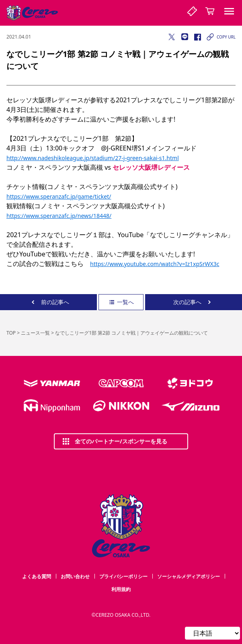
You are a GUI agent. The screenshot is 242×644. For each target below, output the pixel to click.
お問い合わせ (75, 576)
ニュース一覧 (35, 333)
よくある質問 (37, 576)
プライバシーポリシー (123, 576)
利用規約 (121, 589)
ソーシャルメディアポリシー (189, 576)
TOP (11, 333)
